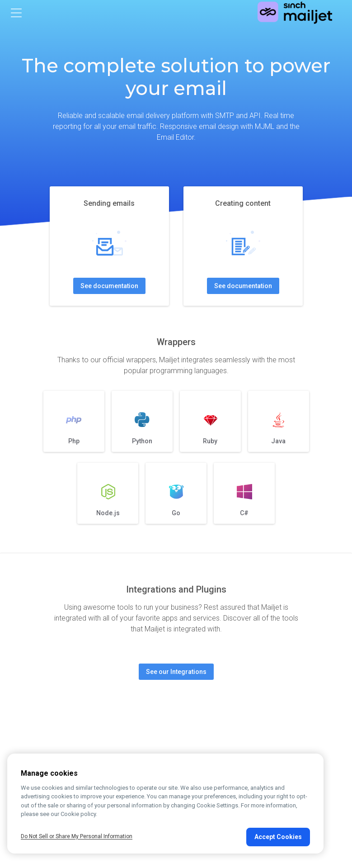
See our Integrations (176, 672)
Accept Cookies (278, 837)
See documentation (109, 286)
